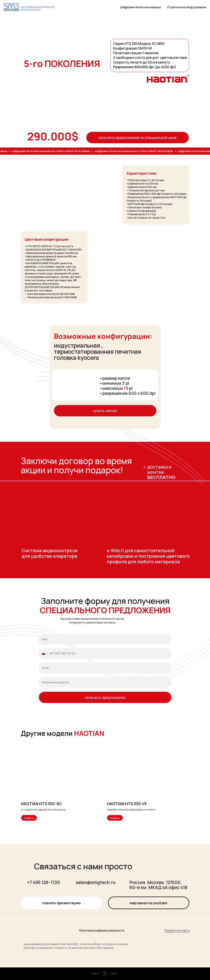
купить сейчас (105, 411)
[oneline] (105, 682)
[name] (105, 639)
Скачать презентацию (61, 903)
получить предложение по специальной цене (138, 138)
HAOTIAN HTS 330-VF (127, 804)
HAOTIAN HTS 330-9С (41, 804)
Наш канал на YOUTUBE (149, 903)
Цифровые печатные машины (140, 7)
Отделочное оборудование (187, 7)
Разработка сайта (177, 930)
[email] (105, 668)
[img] (34, 929)
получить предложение (105, 697)
